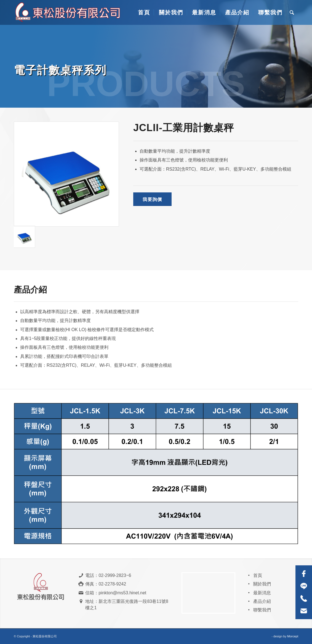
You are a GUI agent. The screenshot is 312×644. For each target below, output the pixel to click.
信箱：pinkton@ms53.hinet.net (116, 593)
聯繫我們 (262, 610)
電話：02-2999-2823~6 (108, 575)
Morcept (293, 636)
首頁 (258, 575)
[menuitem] (143, 12)
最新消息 (262, 593)
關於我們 (262, 584)
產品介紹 (262, 601)
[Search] (292, 12)
